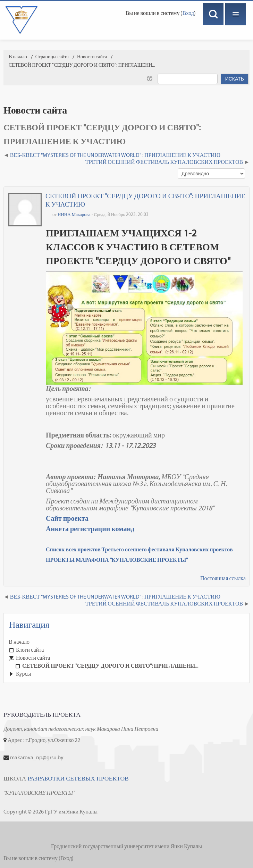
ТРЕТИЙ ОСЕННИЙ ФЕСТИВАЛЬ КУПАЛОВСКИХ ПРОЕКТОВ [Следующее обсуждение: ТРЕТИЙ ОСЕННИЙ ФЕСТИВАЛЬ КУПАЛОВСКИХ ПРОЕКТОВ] (164, 162)
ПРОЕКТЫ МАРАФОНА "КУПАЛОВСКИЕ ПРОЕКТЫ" (117, 560)
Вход (188, 13)
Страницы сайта (52, 57)
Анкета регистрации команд (90, 529)
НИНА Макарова (74, 214)
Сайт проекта (67, 518)
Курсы (23, 674)
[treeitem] (126, 642)
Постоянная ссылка (223, 578)
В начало (19, 642)
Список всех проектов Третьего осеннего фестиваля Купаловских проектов (139, 549)
